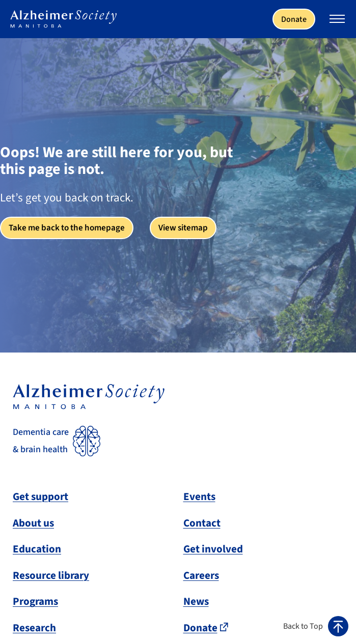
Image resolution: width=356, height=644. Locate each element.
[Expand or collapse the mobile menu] (337, 20)
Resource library (51, 575)
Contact (202, 523)
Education (37, 549)
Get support (40, 496)
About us (33, 523)
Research (34, 628)
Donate (294, 19)
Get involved (213, 549)
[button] (316, 626)
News (196, 601)
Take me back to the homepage (67, 228)
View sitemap (183, 228)
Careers (201, 575)
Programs (35, 601)
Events (199, 496)
